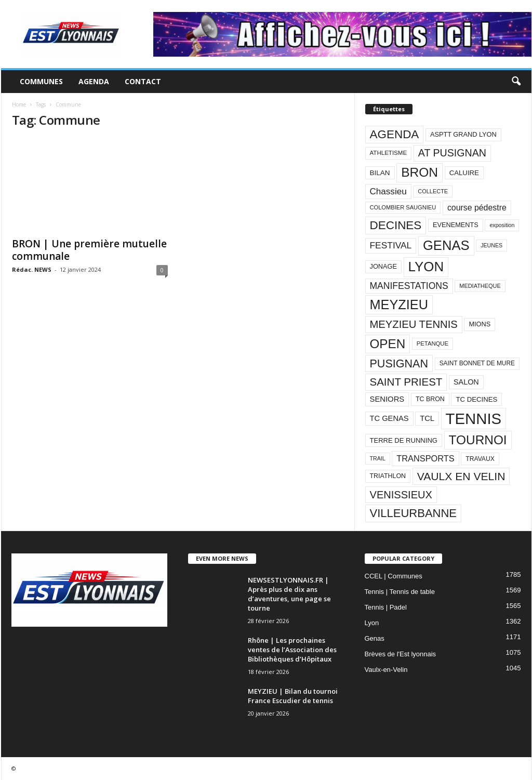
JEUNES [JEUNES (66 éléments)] (491, 245)
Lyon (372, 623)
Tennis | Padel (386, 607)
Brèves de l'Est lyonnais (401, 654)
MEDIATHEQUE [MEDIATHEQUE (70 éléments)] (480, 286)
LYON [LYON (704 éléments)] (426, 267)
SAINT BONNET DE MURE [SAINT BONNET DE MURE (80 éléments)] (477, 363)
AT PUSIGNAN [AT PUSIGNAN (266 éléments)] (452, 153)
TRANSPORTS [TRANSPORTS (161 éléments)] (425, 458)
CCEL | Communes (394, 576)
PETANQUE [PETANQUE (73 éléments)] (433, 343)
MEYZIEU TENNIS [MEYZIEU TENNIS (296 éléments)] (414, 324)
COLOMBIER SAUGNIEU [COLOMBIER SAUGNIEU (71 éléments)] (403, 207)
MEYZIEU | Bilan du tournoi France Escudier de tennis (293, 696)
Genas (375, 638)
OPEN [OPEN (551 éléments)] (388, 344)
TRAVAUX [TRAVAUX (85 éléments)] (480, 459)
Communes (41, 81)
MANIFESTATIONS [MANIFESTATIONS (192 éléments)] (409, 286)
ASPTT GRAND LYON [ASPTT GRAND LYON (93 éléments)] (463, 134)
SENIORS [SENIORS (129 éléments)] (387, 399)
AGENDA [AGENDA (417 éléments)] (395, 134)
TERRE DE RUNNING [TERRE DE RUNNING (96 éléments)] (404, 440)
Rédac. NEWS (32, 269)
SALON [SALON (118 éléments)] (466, 382)
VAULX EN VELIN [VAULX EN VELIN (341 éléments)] (461, 476)
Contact (143, 81)
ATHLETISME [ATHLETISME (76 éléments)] (389, 153)
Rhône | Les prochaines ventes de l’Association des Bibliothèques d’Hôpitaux (292, 650)
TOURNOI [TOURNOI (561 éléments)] (478, 440)
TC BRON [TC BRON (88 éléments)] (430, 399)
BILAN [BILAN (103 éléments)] (380, 173)
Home (19, 104)
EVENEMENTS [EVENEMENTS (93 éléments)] (456, 225)
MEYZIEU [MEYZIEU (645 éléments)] (399, 305)
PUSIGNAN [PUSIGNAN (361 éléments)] (399, 363)
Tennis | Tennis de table (400, 592)
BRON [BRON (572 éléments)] (420, 172)
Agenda (94, 81)
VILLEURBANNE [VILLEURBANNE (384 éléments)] (414, 513)
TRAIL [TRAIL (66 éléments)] (378, 458)
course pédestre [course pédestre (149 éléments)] (477, 208)
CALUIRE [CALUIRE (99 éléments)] (464, 173)
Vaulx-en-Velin (386, 670)
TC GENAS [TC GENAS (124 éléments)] (389, 418)
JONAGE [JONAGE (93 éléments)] (383, 266)
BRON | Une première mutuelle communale (89, 250)
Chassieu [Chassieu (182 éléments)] (388, 191)
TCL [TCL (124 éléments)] (427, 418)
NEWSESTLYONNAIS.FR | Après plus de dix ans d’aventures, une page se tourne (289, 594)
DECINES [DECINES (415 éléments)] (396, 225)
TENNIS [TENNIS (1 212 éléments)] (474, 419)
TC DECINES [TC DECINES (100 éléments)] (476, 399)
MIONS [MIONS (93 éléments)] (480, 324)
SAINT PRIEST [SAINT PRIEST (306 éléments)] (406, 382)
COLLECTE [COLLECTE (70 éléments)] (433, 191)
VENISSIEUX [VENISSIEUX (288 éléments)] (401, 495)
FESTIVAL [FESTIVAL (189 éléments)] (391, 245)
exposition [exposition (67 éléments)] (502, 225)
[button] (516, 82)
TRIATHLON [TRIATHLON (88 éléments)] (388, 476)
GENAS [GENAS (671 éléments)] (446, 245)
